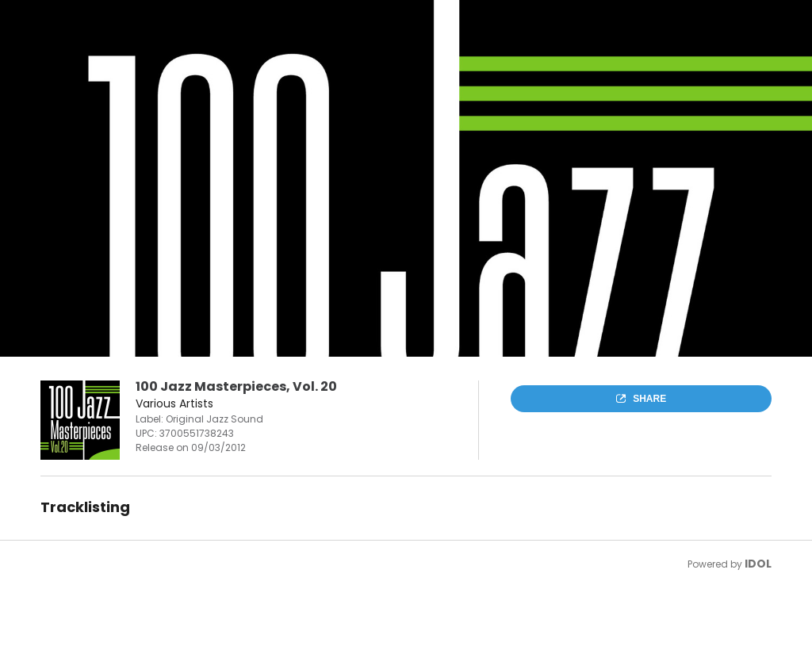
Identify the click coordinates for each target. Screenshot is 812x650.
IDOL (758, 564)
